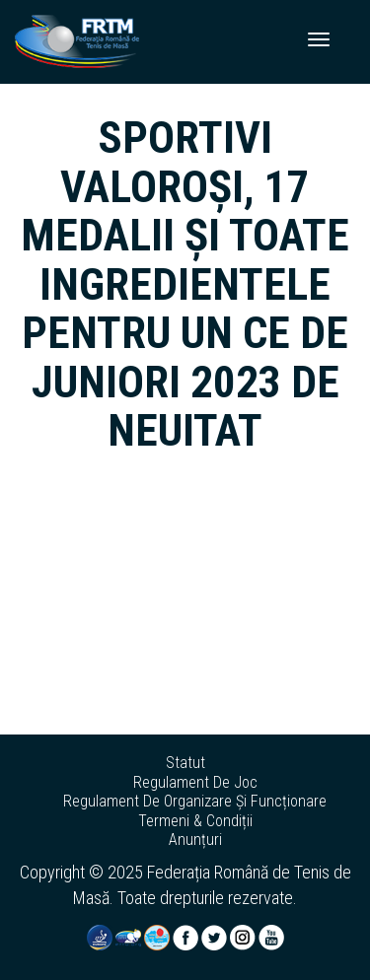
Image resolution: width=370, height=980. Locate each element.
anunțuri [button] (195, 840)
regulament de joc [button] (195, 783)
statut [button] (185, 763)
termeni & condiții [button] (195, 821)
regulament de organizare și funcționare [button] (195, 802)
